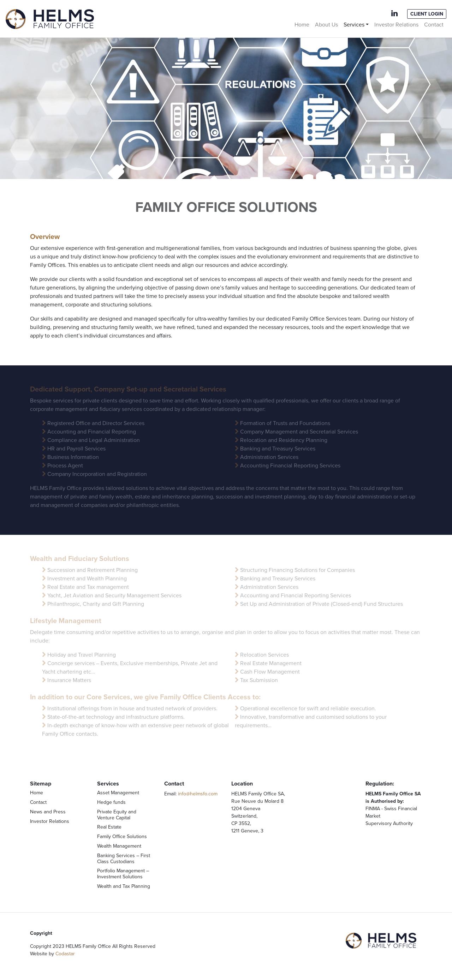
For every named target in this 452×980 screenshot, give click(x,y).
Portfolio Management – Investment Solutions (123, 874)
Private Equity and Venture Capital (117, 815)
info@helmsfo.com (198, 794)
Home (302, 25)
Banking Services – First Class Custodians (124, 859)
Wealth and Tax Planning (124, 886)
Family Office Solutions (122, 836)
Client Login (427, 14)
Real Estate (109, 827)
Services (354, 25)
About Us (326, 25)
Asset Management (118, 793)
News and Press (48, 812)
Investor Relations (396, 25)
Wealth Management (119, 846)
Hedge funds (111, 802)
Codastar (65, 954)
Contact (434, 25)
